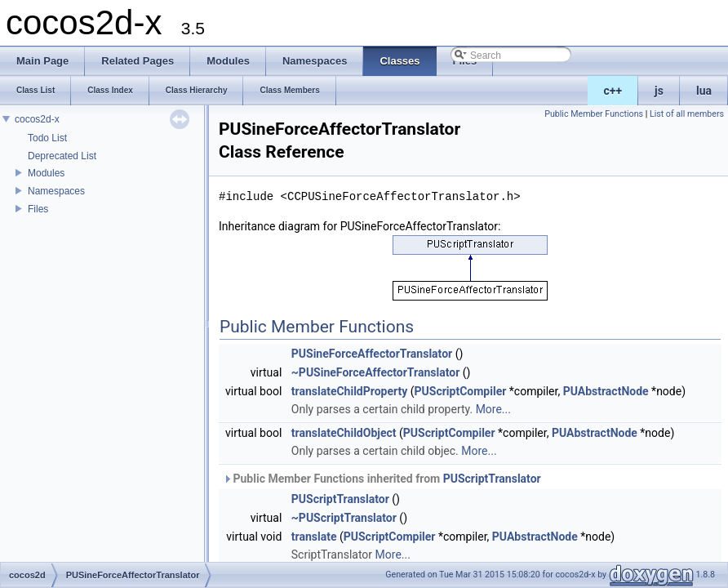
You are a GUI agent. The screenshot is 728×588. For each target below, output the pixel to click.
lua (704, 91)
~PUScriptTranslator (344, 518)
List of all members (687, 114)
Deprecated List (62, 156)
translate (314, 537)
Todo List (47, 138)
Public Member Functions (594, 114)
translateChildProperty (350, 391)
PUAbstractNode (606, 391)
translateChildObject (344, 433)
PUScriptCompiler (461, 391)
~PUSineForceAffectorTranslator (375, 372)
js (659, 91)
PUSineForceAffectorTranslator (372, 354)
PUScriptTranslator (492, 479)
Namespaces (56, 191)
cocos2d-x (37, 119)
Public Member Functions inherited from (382, 479)
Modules (46, 173)
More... (493, 409)
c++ (613, 91)
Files (38, 209)
